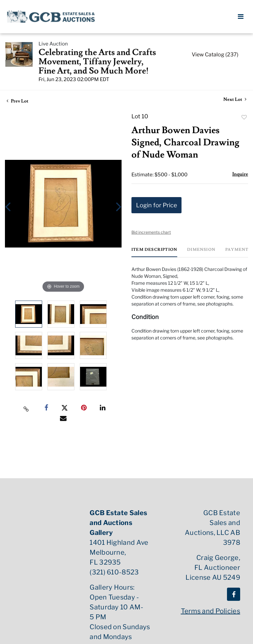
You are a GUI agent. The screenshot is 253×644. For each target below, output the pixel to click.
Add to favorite (244, 117)
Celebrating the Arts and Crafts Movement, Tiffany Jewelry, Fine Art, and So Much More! (97, 62)
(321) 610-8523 (114, 572)
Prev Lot (17, 101)
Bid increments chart (151, 232)
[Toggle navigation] (241, 16)
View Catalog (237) (215, 55)
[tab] (154, 252)
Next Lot (235, 100)
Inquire (240, 174)
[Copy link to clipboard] (26, 408)
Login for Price (156, 205)
